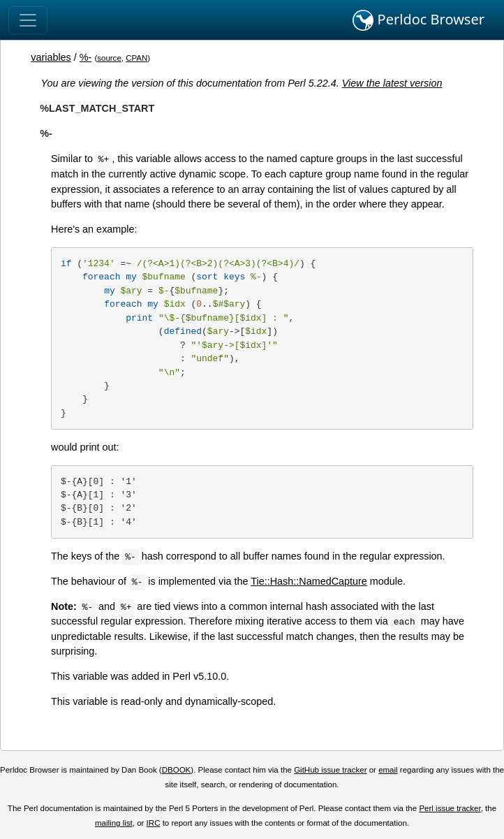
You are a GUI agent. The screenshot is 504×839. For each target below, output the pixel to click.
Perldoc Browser (418, 20)
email (388, 770)
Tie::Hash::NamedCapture (309, 581)
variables (51, 57)
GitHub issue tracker (330, 770)
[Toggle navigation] (28, 20)
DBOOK (177, 770)
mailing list (114, 823)
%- (86, 57)
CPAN (136, 58)
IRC (154, 823)
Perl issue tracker (450, 808)
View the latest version (392, 83)
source (109, 58)
